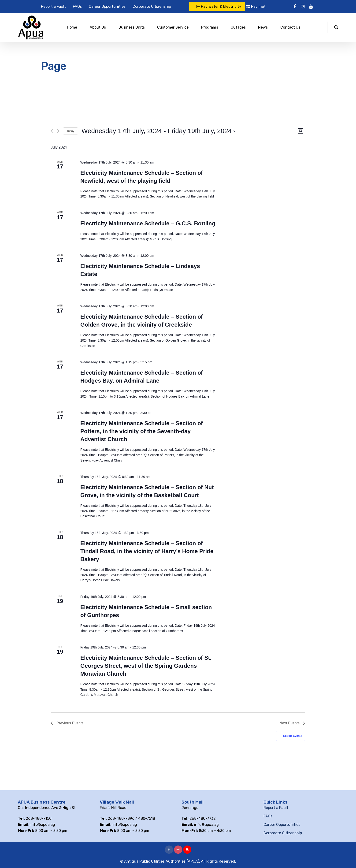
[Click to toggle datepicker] (159, 131)
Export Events (293, 736)
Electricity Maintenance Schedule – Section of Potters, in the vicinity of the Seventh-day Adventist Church (142, 431)
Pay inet (256, 6)
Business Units (132, 27)
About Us (98, 27)
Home (72, 27)
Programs (210, 27)
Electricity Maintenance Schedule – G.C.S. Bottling (148, 223)
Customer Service (173, 27)
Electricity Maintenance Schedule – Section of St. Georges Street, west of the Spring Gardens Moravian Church (146, 666)
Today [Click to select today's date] (70, 131)
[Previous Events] (52, 131)
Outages (238, 27)
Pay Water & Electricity (219, 6)
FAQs (77, 6)
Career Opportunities (107, 6)
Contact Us (290, 27)
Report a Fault (53, 6)
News (263, 27)
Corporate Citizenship (152, 6)
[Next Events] (58, 131)
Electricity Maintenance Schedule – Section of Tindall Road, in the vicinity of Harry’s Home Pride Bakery (147, 551)
